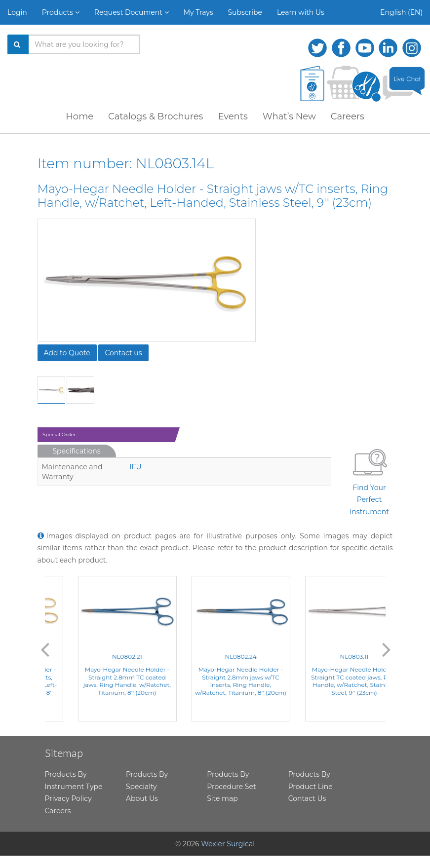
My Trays (198, 12)
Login (17, 12)
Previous (45, 649)
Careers (348, 116)
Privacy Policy (68, 798)
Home (79, 116)
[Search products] (84, 44)
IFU (135, 467)
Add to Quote (67, 353)
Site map (222, 798)
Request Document (132, 12)
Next (387, 649)
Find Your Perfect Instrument (369, 480)
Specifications (77, 451)
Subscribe (245, 12)
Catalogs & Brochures (156, 116)
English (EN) (401, 12)
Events (233, 116)
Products (61, 12)
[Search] (18, 44)
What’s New (289, 116)
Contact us (123, 353)
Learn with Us (301, 12)
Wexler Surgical (228, 844)
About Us (142, 798)
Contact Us (307, 798)
